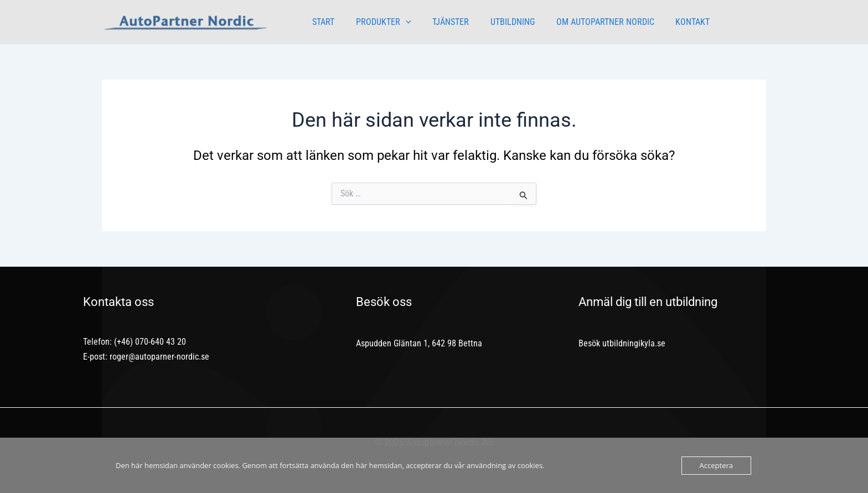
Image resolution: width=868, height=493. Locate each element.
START (322, 22)
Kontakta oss (118, 302)
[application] (400, 22)
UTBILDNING (500, 22)
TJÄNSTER (442, 22)
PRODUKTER (378, 22)
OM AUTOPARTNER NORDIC (589, 22)
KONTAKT (673, 22)
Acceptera (716, 465)
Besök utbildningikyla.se (622, 343)
